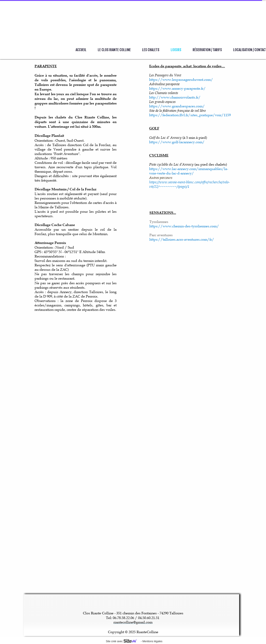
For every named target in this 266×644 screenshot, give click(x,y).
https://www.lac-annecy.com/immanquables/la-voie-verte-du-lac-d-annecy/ (189, 171)
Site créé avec (123, 641)
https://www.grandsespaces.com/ (177, 106)
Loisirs (176, 50)
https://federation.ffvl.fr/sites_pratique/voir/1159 (190, 115)
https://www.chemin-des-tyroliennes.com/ (184, 226)
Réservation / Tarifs (207, 50)
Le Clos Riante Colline (114, 50)
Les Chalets (151, 50)
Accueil (81, 50)
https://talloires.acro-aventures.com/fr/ (182, 239)
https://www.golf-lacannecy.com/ (177, 142)
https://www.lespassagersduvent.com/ (181, 79)
